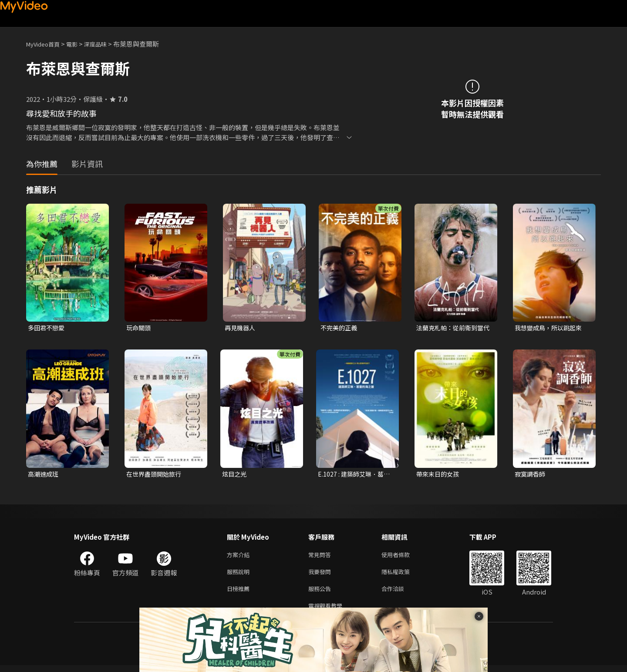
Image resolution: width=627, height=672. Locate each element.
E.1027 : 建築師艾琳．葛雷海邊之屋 (356, 475)
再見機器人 (241, 328)
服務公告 (321, 593)
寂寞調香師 (531, 475)
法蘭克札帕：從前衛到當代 (452, 328)
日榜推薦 (240, 593)
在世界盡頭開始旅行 (156, 475)
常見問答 (321, 557)
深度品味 (105, 44)
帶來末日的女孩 (439, 475)
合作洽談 (400, 593)
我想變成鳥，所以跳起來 (551, 328)
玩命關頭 (139, 328)
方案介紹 (240, 557)
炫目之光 (235, 475)
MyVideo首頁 (46, 44)
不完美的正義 (340, 328)
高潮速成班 (44, 475)
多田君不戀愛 (47, 328)
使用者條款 (403, 557)
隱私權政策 (403, 575)
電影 (79, 44)
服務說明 (240, 575)
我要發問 (321, 575)
